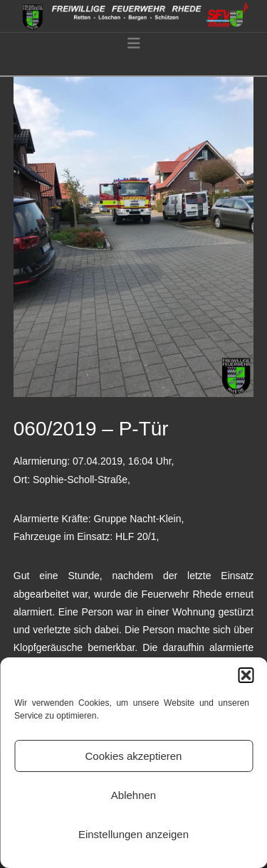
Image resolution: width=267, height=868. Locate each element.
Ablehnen (133, 795)
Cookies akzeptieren (134, 756)
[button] (246, 675)
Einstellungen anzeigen (133, 834)
